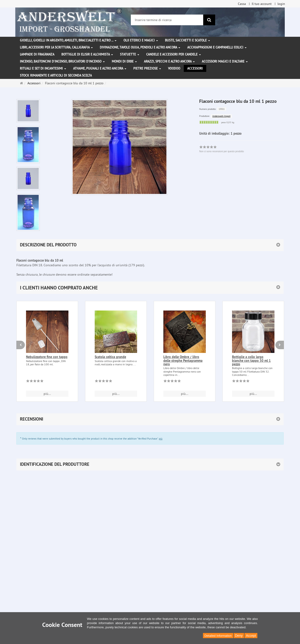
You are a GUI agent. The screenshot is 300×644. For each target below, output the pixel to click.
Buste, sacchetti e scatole (187, 40)
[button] (150, 288)
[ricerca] (209, 20)
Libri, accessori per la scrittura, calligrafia (56, 47)
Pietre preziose (147, 68)
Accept (251, 636)
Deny (239, 636)
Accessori (195, 68)
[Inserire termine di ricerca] (167, 20)
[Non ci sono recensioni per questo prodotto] (35, 382)
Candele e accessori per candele (174, 54)
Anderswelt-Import (221, 116)
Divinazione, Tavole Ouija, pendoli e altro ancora (140, 47)
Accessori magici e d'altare (225, 61)
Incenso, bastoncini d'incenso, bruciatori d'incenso (62, 61)
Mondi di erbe (124, 61)
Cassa (242, 4)
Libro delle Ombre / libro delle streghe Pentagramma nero (183, 361)
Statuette (130, 54)
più (161, 439)
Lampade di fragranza (37, 54)
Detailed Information (218, 636)
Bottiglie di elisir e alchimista (87, 54)
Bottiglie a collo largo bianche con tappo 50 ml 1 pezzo (251, 361)
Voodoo (174, 68)
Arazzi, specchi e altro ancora (169, 61)
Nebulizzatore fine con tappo (47, 357)
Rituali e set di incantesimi (43, 68)
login (281, 4)
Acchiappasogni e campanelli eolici (217, 47)
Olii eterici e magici (141, 40)
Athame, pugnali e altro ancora (100, 68)
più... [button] (47, 394)
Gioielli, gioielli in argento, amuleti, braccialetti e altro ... (68, 40)
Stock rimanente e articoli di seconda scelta (56, 75)
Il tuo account (262, 4)
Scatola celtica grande (110, 357)
